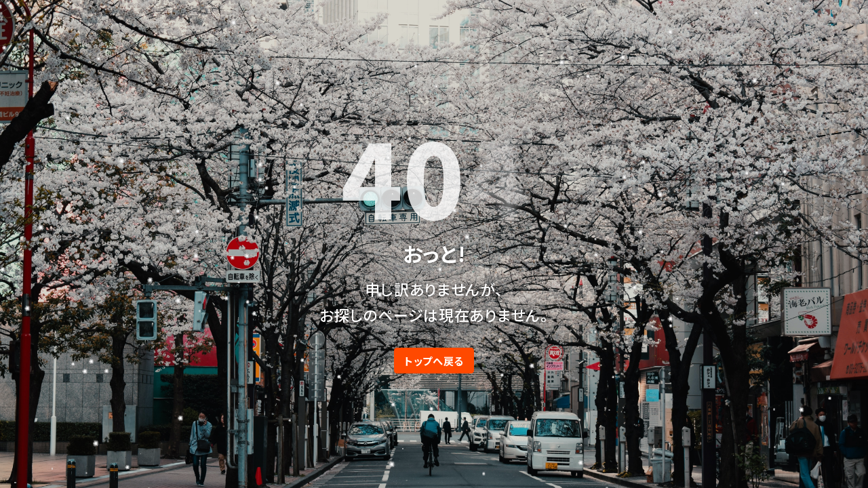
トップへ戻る (434, 361)
